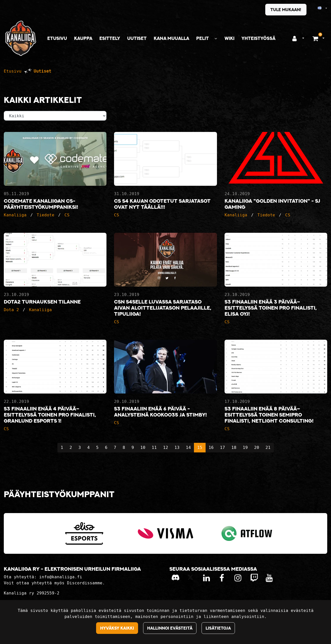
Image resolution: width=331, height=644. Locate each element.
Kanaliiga (15, 215)
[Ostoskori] (316, 38)
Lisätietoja (218, 628)
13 (177, 447)
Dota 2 (11, 310)
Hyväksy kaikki (117, 628)
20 (257, 447)
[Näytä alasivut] (216, 39)
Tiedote (46, 215)
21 (268, 447)
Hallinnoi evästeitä (170, 628)
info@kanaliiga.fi (61, 577)
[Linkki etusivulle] (21, 38)
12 (166, 447)
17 (223, 447)
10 (143, 447)
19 (245, 447)
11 (154, 447)
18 (234, 447)
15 (200, 447)
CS (67, 215)
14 (188, 447)
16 (211, 447)
